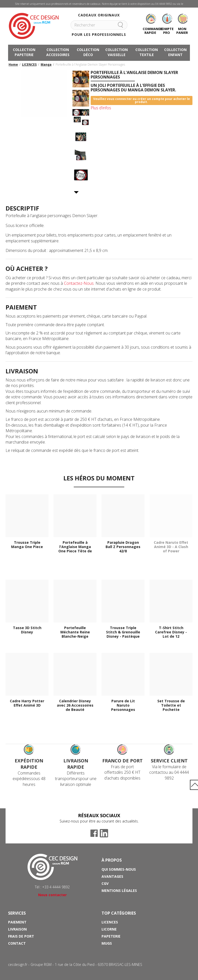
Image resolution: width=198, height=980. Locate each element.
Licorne (109, 929)
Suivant (76, 192)
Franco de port (122, 761)
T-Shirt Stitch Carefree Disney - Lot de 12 (171, 632)
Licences (110, 922)
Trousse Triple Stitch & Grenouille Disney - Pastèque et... (123, 632)
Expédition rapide (29, 764)
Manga (46, 65)
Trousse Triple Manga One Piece (27, 545)
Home (13, 65)
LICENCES (29, 65)
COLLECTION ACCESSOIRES (58, 52)
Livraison (17, 929)
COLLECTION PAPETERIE (24, 52)
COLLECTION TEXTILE (147, 52)
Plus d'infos (101, 108)
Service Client (169, 761)
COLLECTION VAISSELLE (117, 52)
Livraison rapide (76, 764)
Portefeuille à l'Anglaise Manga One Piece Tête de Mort (75, 547)
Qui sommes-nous (119, 869)
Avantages (112, 876)
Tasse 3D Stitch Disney (27, 630)
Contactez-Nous (79, 283)
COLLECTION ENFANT (175, 52)
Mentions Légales (119, 891)
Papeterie (111, 936)
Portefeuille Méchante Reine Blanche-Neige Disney (75, 632)
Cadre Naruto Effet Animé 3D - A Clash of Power (171, 547)
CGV (105, 883)
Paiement (17, 922)
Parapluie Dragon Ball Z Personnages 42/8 (123, 547)
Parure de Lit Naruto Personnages (123, 705)
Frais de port (21, 936)
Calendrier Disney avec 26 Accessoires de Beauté (75, 705)
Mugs (107, 943)
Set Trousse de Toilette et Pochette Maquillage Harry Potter (171, 705)
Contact (17, 943)
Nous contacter (52, 895)
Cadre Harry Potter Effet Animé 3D (27, 703)
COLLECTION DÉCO (88, 52)
